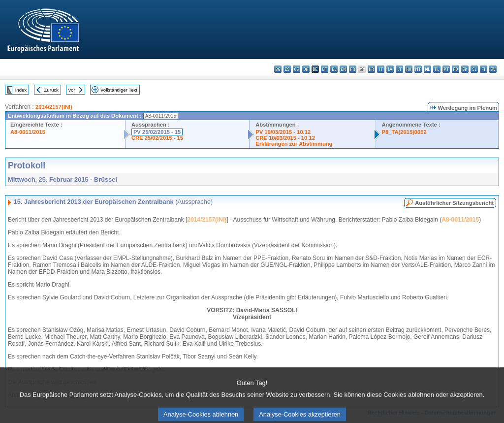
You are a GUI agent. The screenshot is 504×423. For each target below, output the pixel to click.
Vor (71, 90)
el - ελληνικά (334, 69)
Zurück (51, 90)
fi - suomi (484, 69)
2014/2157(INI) (54, 107)
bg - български (278, 69)
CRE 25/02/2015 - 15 (157, 138)
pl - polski (437, 69)
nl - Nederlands (427, 69)
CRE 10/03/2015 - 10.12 (285, 138)
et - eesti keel (325, 69)
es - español (287, 69)
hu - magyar (409, 69)
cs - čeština (297, 69)
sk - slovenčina (465, 69)
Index (21, 90)
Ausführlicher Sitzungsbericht (454, 203)
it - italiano (381, 69)
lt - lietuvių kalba (399, 69)
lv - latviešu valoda (390, 69)
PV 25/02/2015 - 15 (157, 132)
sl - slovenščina (474, 69)
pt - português (446, 69)
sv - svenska (493, 69)
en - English (343, 69)
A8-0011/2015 (28, 132)
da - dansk (306, 69)
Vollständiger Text (119, 90)
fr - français (353, 69)
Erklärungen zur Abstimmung (294, 144)
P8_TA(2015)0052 (404, 132)
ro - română (456, 69)
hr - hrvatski (371, 69)
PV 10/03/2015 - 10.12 (283, 132)
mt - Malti (418, 69)
